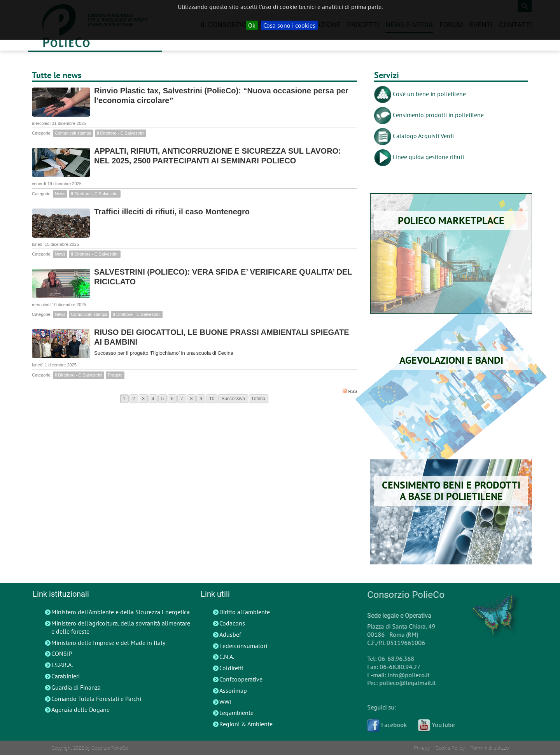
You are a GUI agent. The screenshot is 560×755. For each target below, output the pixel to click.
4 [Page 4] (153, 399)
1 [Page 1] (124, 399)
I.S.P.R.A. (62, 665)
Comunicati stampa (73, 133)
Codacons (232, 623)
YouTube (433, 725)
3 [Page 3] (143, 399)
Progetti (115, 375)
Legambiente (236, 713)
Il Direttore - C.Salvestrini (121, 133)
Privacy (422, 748)
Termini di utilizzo (490, 748)
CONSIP (62, 653)
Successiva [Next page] (233, 399)
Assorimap (233, 690)
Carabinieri (66, 676)
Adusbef (230, 634)
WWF (226, 702)
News (60, 194)
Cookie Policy (450, 748)
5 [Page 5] (163, 399)
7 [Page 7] (182, 399)
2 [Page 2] (134, 399)
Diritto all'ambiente (245, 612)
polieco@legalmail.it (405, 683)
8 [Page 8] (192, 399)
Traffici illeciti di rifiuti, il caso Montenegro (172, 212)
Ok (252, 25)
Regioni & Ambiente (246, 724)
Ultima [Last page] (259, 399)
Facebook (384, 725)
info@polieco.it (406, 675)
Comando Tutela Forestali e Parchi (96, 699)
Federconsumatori (243, 646)
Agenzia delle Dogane (80, 709)
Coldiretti (231, 668)
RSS (350, 391)
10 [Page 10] (212, 399)
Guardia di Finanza (76, 687)
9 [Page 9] (201, 399)
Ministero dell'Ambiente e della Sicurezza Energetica (121, 612)
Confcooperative (241, 679)
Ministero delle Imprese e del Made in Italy (108, 643)
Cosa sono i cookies (289, 25)
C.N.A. (227, 657)
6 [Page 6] (172, 399)
